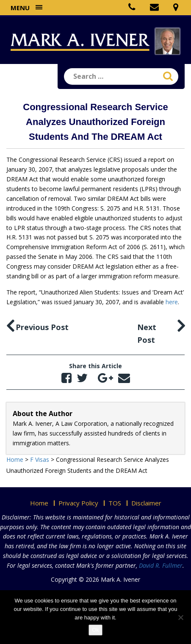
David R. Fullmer (161, 565)
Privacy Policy (78, 503)
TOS (115, 503)
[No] (180, 617)
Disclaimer (146, 503)
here (172, 302)
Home (39, 503)
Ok (95, 630)
